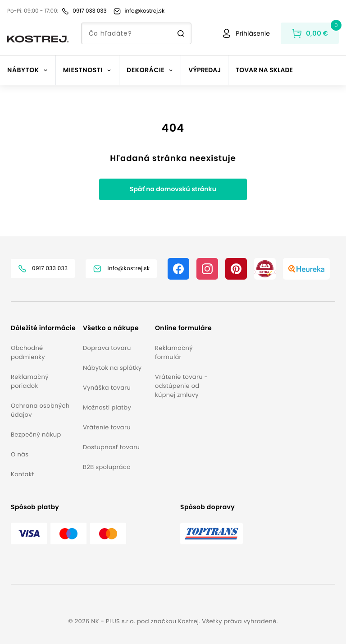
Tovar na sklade (264, 70)
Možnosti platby (107, 407)
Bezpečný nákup (36, 435)
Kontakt (23, 474)
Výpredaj (205, 70)
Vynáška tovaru (107, 388)
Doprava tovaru (107, 348)
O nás (20, 454)
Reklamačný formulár (174, 352)
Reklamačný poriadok (30, 381)
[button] (43, 328)
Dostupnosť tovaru (111, 447)
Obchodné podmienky (28, 352)
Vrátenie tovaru (107, 427)
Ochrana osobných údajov (40, 410)
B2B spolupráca (107, 467)
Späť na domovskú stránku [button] (173, 189)
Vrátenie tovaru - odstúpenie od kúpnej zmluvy (181, 386)
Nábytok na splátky (112, 368)
